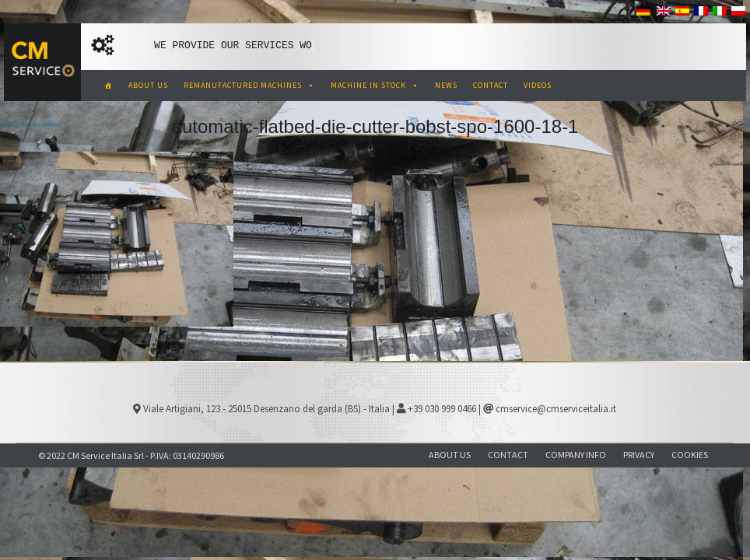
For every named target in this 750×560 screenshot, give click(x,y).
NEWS (446, 85)
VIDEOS (538, 85)
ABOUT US (148, 85)
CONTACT (491, 85)
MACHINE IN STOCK (375, 85)
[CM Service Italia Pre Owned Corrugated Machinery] (109, 86)
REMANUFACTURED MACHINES (249, 85)
